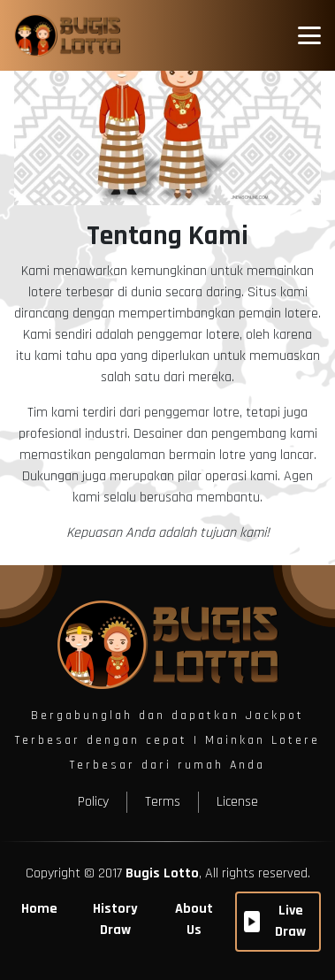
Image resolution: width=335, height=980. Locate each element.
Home (39, 909)
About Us (194, 919)
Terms (163, 802)
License (237, 802)
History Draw (115, 919)
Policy (93, 802)
